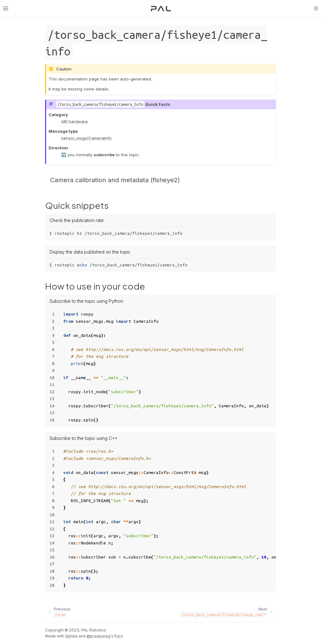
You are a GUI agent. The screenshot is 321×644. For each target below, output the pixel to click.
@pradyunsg (98, 636)
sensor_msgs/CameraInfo (86, 138)
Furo (119, 636)
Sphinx (71, 636)
